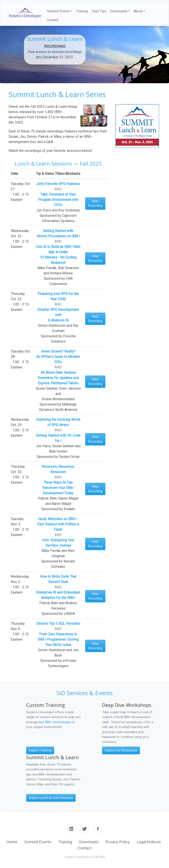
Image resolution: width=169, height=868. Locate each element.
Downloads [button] (119, 11)
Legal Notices (149, 842)
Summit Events (38, 842)
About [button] (138, 11)
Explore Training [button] (40, 750)
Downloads (89, 842)
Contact (53, 20)
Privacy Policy (118, 842)
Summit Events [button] (58, 11)
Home (12, 842)
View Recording (95, 203)
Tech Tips (99, 11)
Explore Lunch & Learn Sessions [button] (51, 798)
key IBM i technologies (55, 722)
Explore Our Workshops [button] (121, 750)
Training (82, 11)
